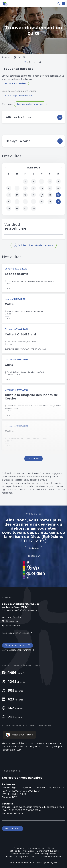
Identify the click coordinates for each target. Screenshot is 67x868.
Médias (50, 848)
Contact (35, 857)
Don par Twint (13, 829)
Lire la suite (33, 548)
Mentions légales (36, 848)
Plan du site (19, 848)
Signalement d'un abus (16, 645)
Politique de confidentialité (21, 851)
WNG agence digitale (47, 862)
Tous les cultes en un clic (16, 633)
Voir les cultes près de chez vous (36, 245)
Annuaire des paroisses (45, 854)
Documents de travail (21, 854)
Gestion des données (51, 857)
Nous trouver (13, 626)
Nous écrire (12, 621)
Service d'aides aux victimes (17, 650)
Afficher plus (33, 459)
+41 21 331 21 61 (14, 617)
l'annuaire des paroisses (30, 104)
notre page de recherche (18, 95)
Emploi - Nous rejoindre (17, 857)
